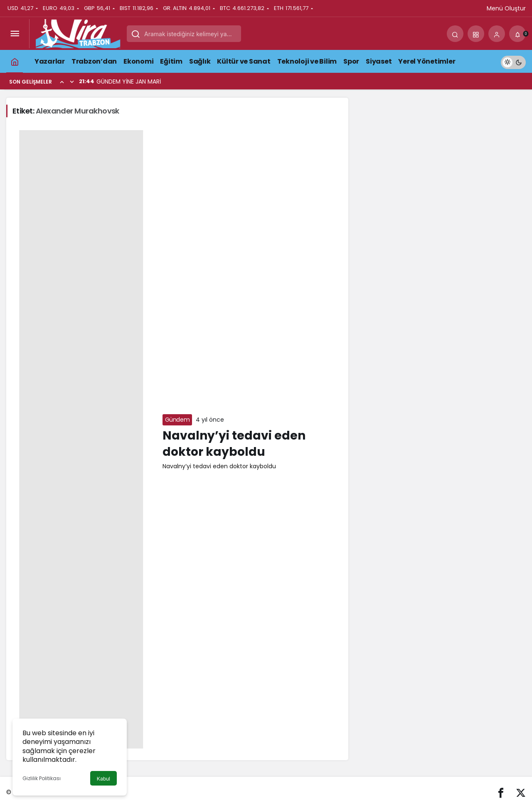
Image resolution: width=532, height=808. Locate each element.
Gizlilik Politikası (42, 778)
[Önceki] (62, 82)
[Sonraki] (72, 82)
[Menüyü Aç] (15, 34)
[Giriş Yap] (497, 34)
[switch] (513, 61)
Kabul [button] (103, 779)
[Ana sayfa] (15, 61)
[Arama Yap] (455, 34)
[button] (476, 34)
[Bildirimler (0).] (517, 34)
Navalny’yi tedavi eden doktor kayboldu (234, 444)
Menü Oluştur (506, 8)
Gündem (177, 420)
